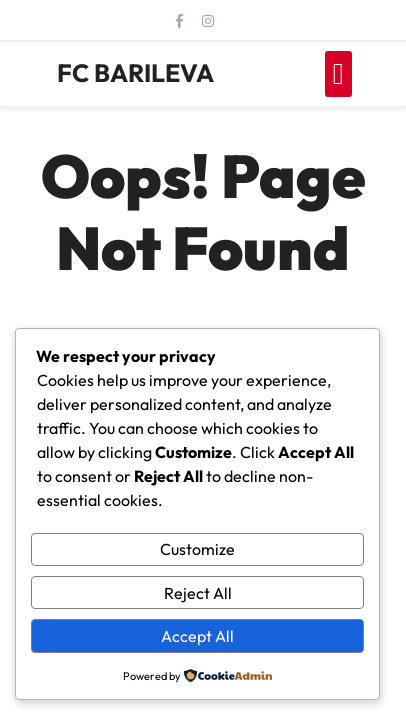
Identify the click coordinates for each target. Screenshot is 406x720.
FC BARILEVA (135, 73)
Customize (197, 549)
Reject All (198, 593)
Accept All (197, 636)
